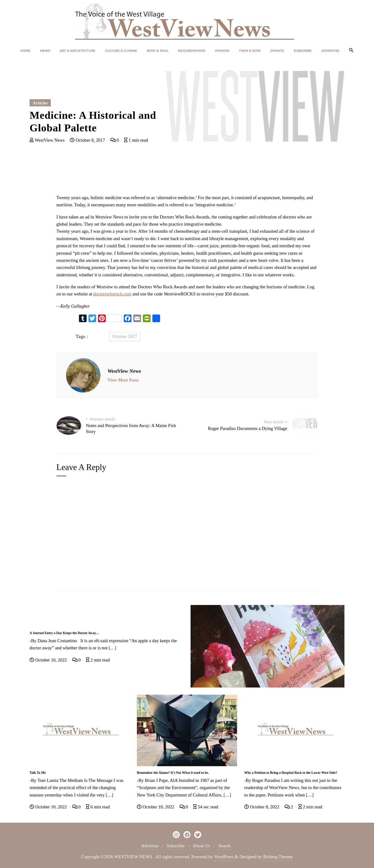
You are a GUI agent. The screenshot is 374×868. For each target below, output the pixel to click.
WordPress (224, 857)
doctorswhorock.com (112, 294)
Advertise (150, 846)
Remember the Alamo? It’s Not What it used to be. (173, 773)
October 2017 (125, 336)
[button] (351, 50)
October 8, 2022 (262, 807)
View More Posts (123, 380)
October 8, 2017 (88, 140)
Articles (40, 103)
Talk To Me (38, 773)
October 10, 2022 (49, 660)
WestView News (48, 140)
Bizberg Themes (278, 857)
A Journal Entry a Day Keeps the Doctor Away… (65, 633)
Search (224, 846)
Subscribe (176, 846)
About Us (201, 846)
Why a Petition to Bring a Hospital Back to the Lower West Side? (291, 773)
